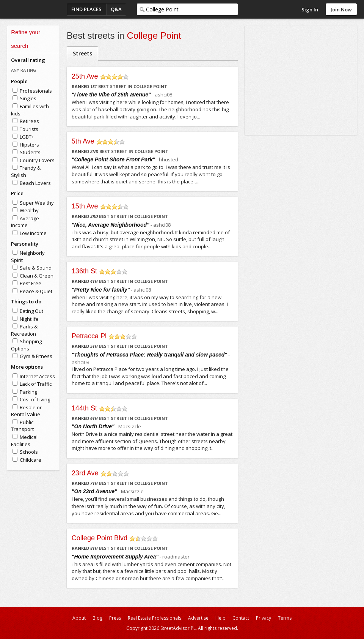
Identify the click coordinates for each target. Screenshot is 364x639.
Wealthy (29, 210)
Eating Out (31, 311)
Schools (29, 452)
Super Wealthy (37, 203)
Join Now (341, 9)
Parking (28, 392)
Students (30, 152)
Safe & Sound (36, 268)
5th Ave (83, 141)
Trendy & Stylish (26, 171)
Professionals (36, 91)
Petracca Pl (89, 336)
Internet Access (37, 376)
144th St (84, 408)
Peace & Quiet (36, 291)
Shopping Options (26, 345)
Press (115, 618)
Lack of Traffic (36, 384)
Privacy (264, 618)
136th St (84, 271)
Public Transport (22, 426)
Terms (285, 618)
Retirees (29, 121)
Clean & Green (37, 276)
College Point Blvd (100, 538)
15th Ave (85, 206)
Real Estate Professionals (155, 618)
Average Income (25, 222)
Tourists (29, 129)
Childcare (31, 460)
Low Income (33, 233)
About (79, 618)
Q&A (116, 9)
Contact (241, 618)
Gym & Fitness (36, 356)
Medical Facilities (24, 441)
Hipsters (29, 145)
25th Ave (85, 76)
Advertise (198, 618)
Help (220, 618)
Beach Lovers (35, 183)
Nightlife (29, 319)
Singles (28, 98)
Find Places (86, 9)
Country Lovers (37, 160)
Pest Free (31, 283)
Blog (97, 618)
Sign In (310, 9)
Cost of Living (35, 399)
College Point (154, 35)
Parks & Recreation (24, 330)
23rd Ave (85, 473)
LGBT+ (27, 137)
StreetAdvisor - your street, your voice (38, 9)
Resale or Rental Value (26, 411)
